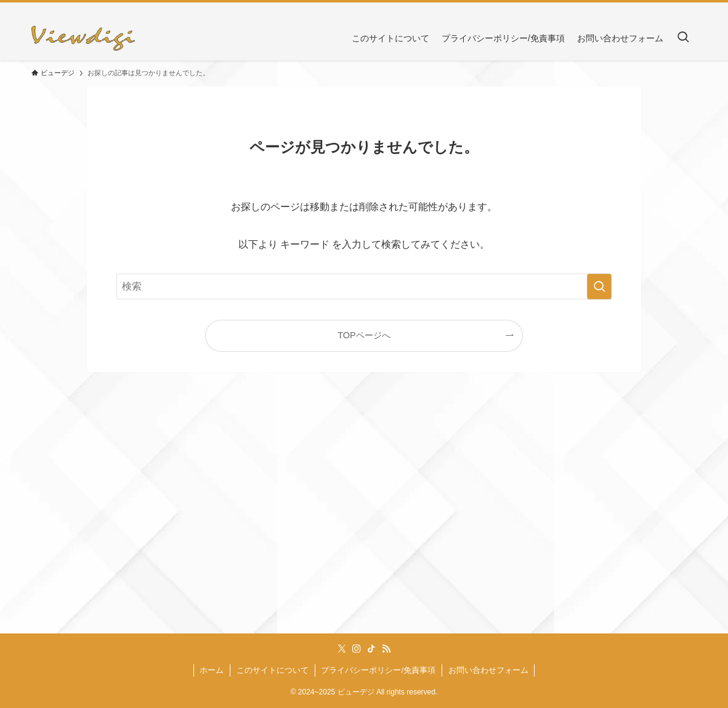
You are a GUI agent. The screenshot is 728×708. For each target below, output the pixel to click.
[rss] (689, 9)
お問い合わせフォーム (488, 670)
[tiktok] (673, 9)
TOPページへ (364, 335)
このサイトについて (273, 670)
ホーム (212, 670)
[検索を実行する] (599, 287)
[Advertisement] (364, 518)
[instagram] (657, 9)
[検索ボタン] (683, 38)
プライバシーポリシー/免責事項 (378, 670)
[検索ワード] (364, 287)
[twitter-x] (641, 9)
